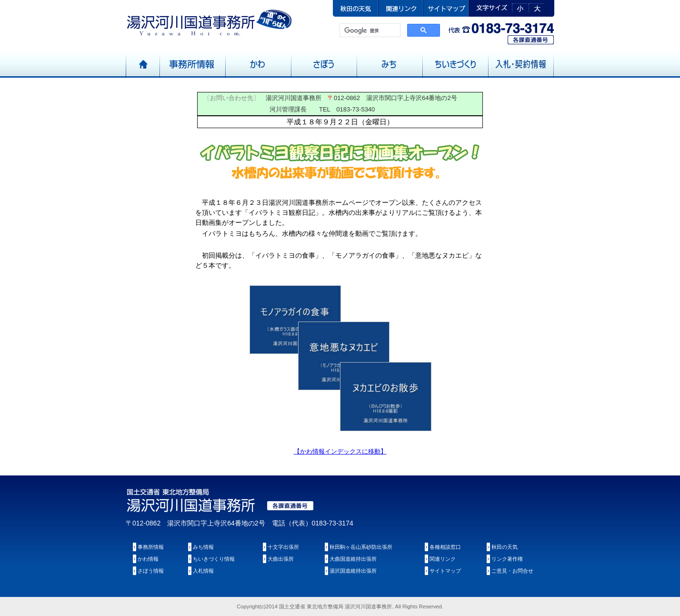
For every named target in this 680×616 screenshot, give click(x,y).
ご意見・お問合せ (512, 571)
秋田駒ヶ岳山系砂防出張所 (361, 547)
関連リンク (443, 559)
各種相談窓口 (445, 547)
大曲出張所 (281, 559)
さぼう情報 (151, 571)
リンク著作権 (507, 559)
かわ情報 (148, 559)
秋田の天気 (505, 547)
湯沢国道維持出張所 (353, 571)
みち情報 (203, 547)
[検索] (369, 30)
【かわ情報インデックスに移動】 (340, 451)
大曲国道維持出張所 (353, 559)
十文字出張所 (283, 547)
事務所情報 (151, 547)
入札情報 (203, 571)
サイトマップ (445, 571)
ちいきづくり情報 (214, 559)
